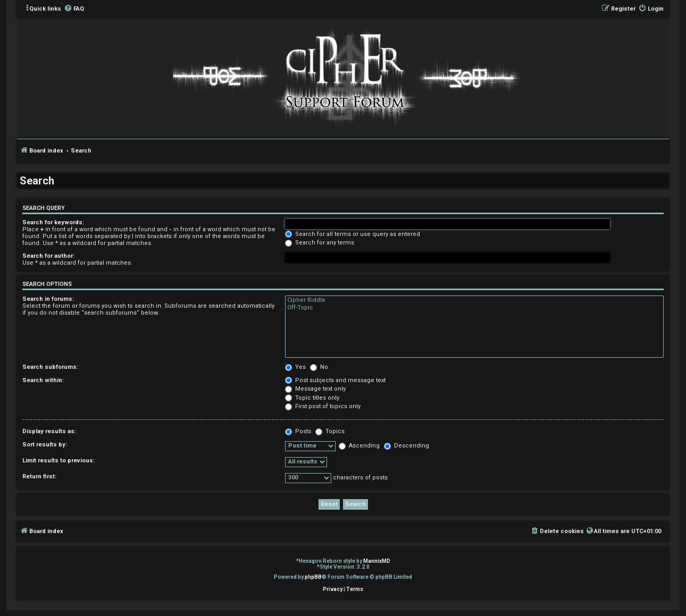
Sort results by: (45, 445)
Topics (330, 431)
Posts (298, 431)
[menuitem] (74, 9)
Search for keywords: (53, 222)
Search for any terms (320, 243)
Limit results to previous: (58, 461)
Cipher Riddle (474, 300)
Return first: (39, 476)
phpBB (313, 577)
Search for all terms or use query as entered (353, 234)
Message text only (315, 389)
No (319, 367)
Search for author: (48, 256)
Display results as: (49, 431)
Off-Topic (474, 308)
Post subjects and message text (335, 380)
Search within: (43, 380)
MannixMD (377, 561)
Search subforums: (50, 367)
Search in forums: (48, 299)
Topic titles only (312, 398)
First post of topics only (323, 406)
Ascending (359, 446)
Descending (407, 446)
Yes (295, 367)
